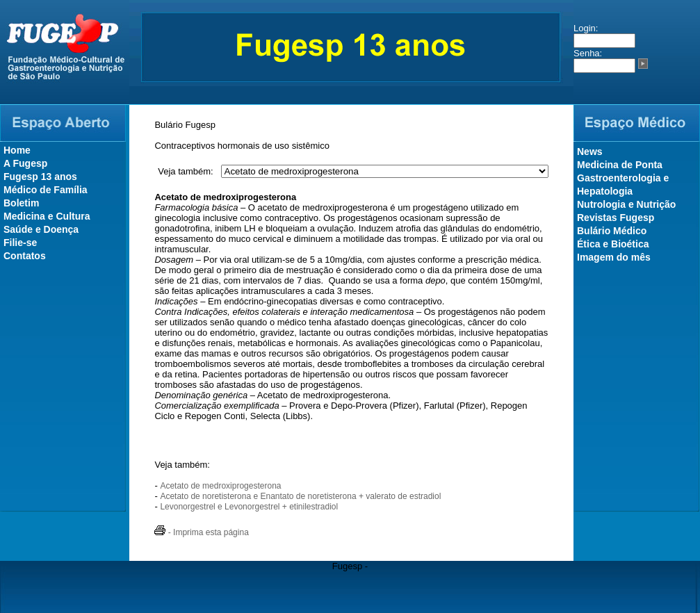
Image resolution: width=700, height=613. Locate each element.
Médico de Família (46, 190)
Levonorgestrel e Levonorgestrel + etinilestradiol (249, 507)
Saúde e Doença (41, 229)
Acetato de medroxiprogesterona (220, 486)
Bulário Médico (612, 231)
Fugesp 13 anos (40, 177)
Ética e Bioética (613, 244)
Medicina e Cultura (47, 216)
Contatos (25, 256)
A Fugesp (25, 163)
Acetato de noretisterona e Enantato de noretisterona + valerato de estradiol (300, 496)
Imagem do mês (614, 257)
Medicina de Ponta (620, 165)
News (590, 152)
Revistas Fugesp (616, 218)
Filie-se (20, 243)
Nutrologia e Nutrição (626, 204)
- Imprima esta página (201, 532)
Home (17, 150)
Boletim (21, 203)
